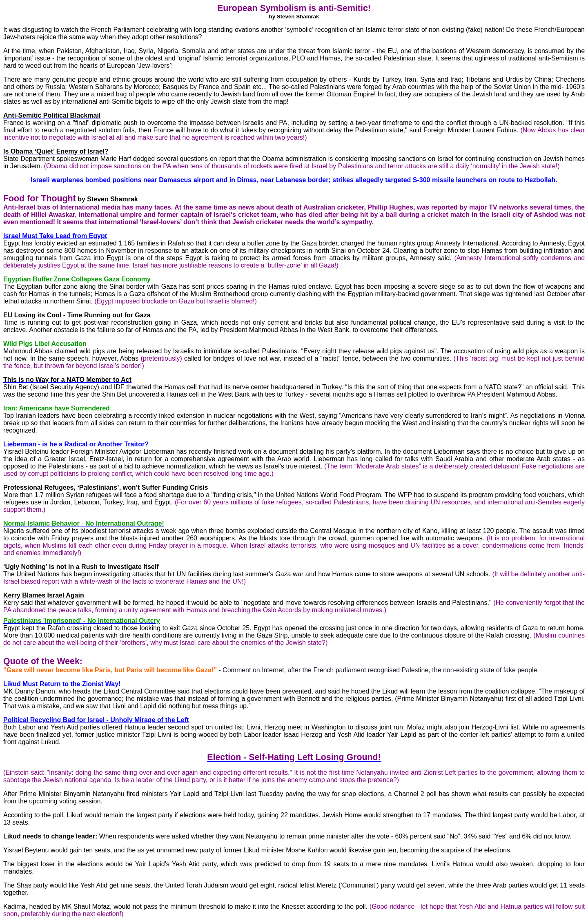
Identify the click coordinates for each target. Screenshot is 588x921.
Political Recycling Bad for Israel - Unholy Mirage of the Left (96, 720)
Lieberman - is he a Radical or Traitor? (76, 444)
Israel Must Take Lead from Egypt (55, 236)
